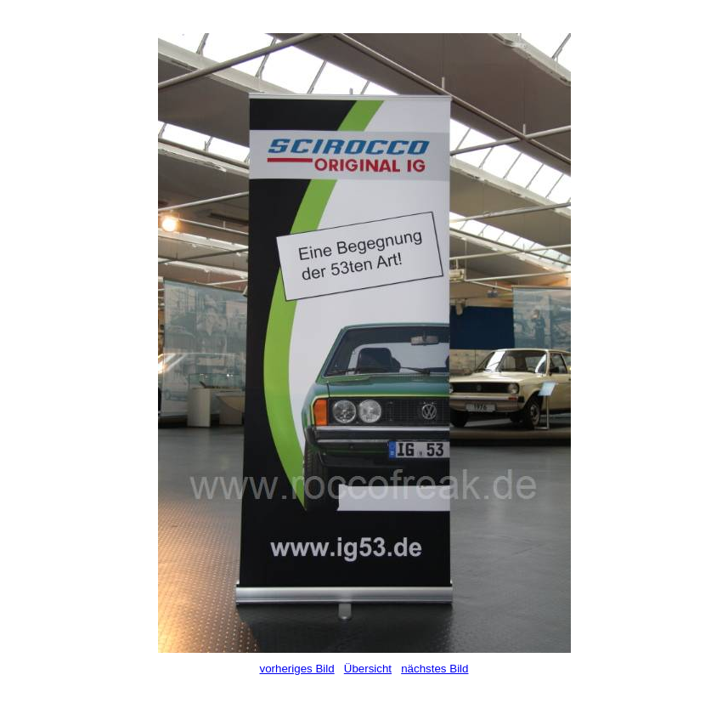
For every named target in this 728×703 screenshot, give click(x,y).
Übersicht (368, 669)
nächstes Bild (435, 669)
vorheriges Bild (297, 669)
